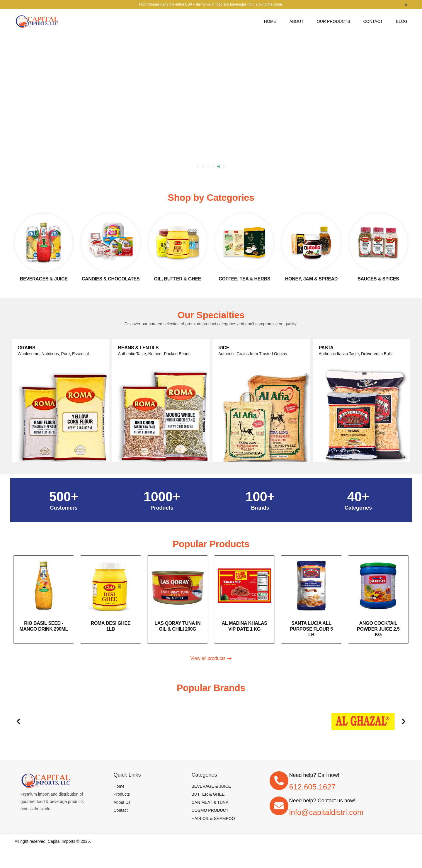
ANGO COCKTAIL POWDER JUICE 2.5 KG (378, 629)
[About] (297, 21)
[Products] (122, 794)
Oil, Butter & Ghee (177, 279)
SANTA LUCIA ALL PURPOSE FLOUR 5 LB (311, 629)
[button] (198, 166)
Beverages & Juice (44, 279)
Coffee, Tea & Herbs (244, 279)
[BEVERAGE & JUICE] (211, 786)
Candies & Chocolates (111, 279)
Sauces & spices (378, 279)
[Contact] (373, 21)
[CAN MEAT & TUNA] (210, 802)
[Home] (270, 21)
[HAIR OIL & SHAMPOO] (213, 818)
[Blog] (402, 21)
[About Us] (122, 802)
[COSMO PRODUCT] (210, 810)
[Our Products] (333, 21)
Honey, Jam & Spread (311, 279)
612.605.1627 (312, 787)
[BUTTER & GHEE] (208, 794)
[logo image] (37, 21)
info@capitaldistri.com (326, 812)
